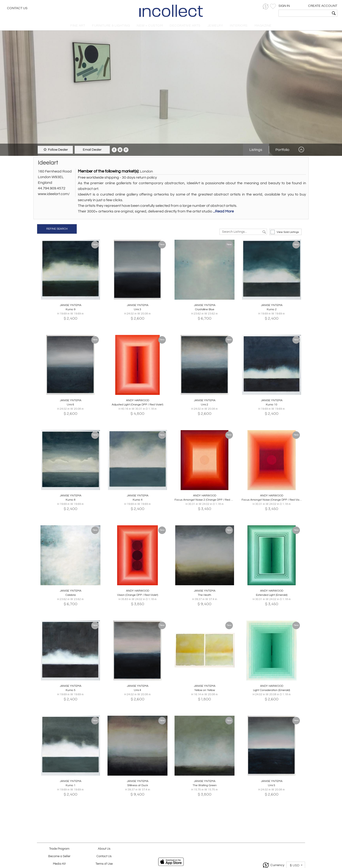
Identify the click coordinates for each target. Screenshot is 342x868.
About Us (104, 849)
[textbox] (304, 13)
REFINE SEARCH (57, 229)
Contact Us (17, 8)
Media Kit (59, 864)
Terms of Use (104, 864)
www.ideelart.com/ (54, 194)
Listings (256, 150)
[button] (266, 6)
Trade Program (59, 849)
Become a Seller (59, 856)
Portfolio (282, 150)
